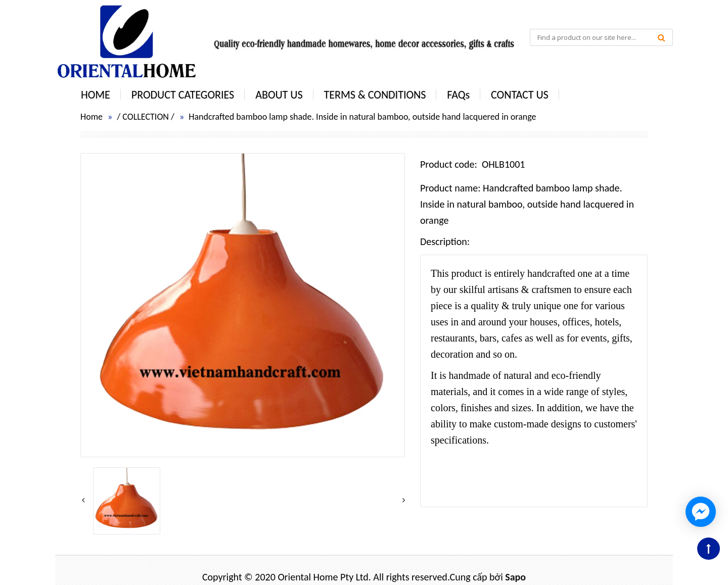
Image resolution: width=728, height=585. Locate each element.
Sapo (515, 577)
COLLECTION (146, 117)
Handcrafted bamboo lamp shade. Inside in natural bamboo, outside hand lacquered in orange (362, 117)
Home (92, 117)
